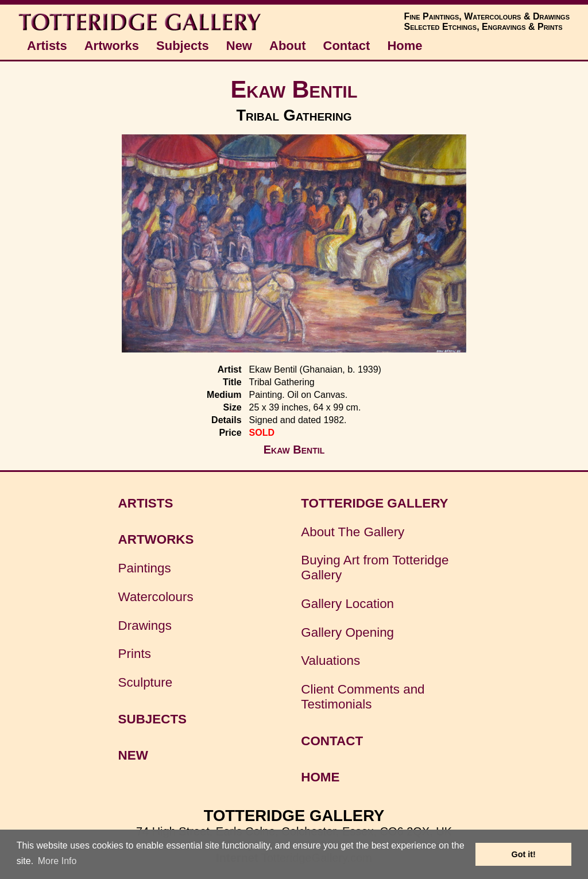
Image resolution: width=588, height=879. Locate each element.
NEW (133, 755)
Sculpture (146, 682)
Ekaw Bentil (294, 89)
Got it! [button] (524, 854)
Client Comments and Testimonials (363, 697)
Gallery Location (347, 604)
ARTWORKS (156, 539)
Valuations (330, 661)
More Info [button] (57, 861)
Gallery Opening (347, 632)
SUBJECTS (152, 719)
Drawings (145, 626)
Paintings (145, 568)
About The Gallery (353, 532)
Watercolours (156, 597)
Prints (135, 654)
